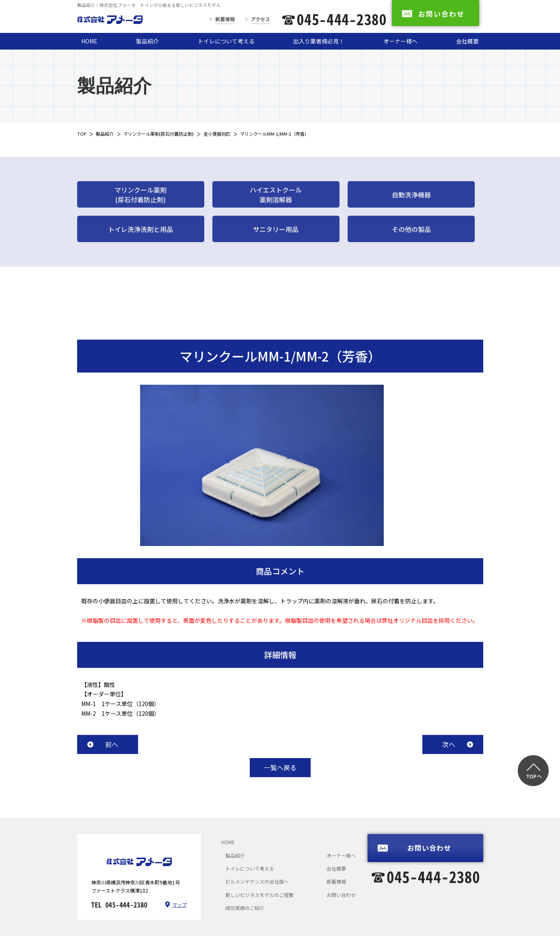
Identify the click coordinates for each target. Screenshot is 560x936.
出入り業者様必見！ (319, 41)
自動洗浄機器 (411, 195)
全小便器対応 (217, 134)
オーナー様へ (400, 41)
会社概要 (467, 41)
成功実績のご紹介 (245, 908)
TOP (82, 134)
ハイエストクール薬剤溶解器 (276, 195)
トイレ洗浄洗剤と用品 (141, 229)
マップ (179, 905)
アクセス (261, 19)
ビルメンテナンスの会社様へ (257, 881)
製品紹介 (147, 41)
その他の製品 (411, 229)
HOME (89, 41)
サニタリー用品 (276, 229)
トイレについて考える (226, 41)
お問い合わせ (341, 895)
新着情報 (225, 19)
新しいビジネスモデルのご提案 (259, 895)
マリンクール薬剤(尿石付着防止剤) (159, 134)
